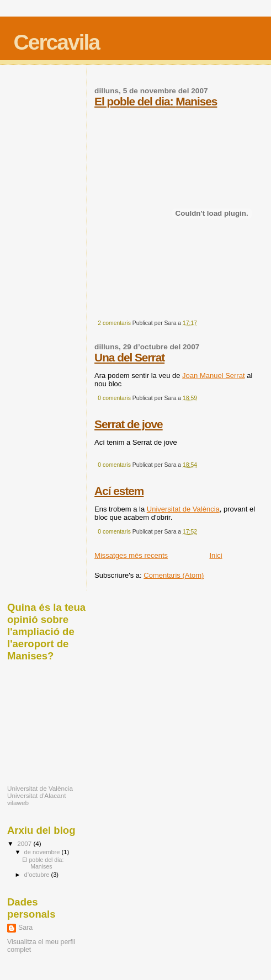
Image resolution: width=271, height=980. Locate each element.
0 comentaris (114, 398)
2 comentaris (114, 323)
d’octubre (38, 875)
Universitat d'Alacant (36, 795)
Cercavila (57, 42)
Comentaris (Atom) (174, 575)
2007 (25, 843)
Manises (196, 101)
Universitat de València (183, 509)
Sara (25, 928)
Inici (216, 555)
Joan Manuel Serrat (213, 376)
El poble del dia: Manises (43, 863)
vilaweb (18, 803)
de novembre (43, 852)
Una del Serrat (129, 357)
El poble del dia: (135, 101)
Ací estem (119, 491)
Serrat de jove (129, 424)
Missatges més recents (131, 555)
